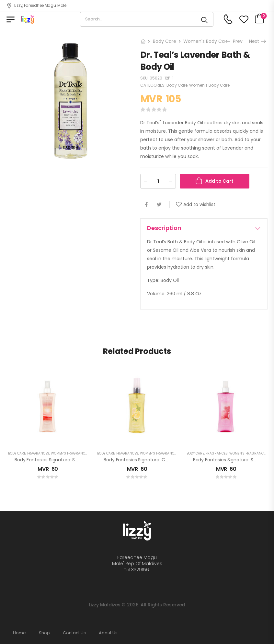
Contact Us (74, 633)
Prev (235, 41)
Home (19, 633)
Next (257, 41)
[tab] (204, 228)
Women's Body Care (206, 41)
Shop (44, 633)
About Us (108, 633)
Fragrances (38, 453)
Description (204, 228)
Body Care (165, 41)
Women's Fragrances (70, 453)
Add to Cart (219, 181)
